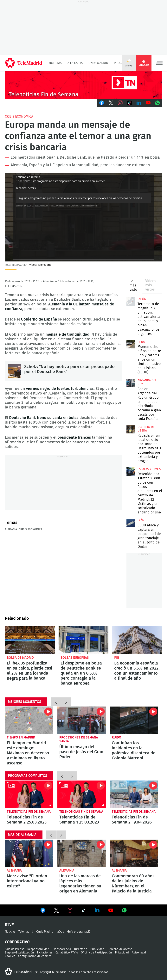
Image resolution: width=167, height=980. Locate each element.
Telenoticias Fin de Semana (29, 812)
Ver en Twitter (56, 911)
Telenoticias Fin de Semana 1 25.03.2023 (82, 794)
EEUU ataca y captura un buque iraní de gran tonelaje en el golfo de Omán (131, 523)
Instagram (120, 103)
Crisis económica (19, 116)
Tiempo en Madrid (21, 737)
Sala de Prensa (15, 949)
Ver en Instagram (70, 910)
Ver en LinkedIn (97, 910)
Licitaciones (45, 953)
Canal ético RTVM (67, 953)
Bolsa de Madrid (20, 658)
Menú (159, 63)
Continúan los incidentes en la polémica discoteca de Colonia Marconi (134, 720)
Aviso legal (139, 953)
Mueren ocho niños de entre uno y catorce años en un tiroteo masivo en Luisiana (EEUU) (131, 344)
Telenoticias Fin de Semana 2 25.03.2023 (29, 794)
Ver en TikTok (84, 911)
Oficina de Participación (96, 953)
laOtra (60, 932)
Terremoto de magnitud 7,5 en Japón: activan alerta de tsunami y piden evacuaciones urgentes (131, 301)
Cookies (10, 956)
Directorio (81, 949)
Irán (141, 520)
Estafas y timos (149, 469)
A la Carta (75, 63)
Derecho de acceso (120, 949)
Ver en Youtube (111, 910)
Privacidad (122, 953)
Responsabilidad (38, 949)
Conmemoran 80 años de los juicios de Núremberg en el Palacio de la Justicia (134, 853)
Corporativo (17, 942)
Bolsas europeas (75, 658)
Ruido (116, 737)
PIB (117, 658)
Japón (142, 299)
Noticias (55, 63)
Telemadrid (26, 932)
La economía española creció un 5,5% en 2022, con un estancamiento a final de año (137, 640)
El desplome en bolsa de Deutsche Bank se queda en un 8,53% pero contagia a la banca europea (83, 640)
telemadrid (18, 972)
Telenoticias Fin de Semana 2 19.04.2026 (134, 794)
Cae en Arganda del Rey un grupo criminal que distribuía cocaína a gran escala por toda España (131, 383)
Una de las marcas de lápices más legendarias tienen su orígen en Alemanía (82, 853)
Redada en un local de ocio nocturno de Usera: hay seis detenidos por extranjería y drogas (131, 429)
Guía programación (80, 932)
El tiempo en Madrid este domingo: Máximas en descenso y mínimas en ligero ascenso (29, 720)
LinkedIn (139, 103)
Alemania (11, 530)
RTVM (10, 925)
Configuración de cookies (35, 956)
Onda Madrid (98, 63)
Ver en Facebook (43, 911)
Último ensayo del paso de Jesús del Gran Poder (82, 720)
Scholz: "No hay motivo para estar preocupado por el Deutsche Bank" (15, 371)
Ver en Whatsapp (124, 910)
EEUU (141, 342)
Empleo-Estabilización (19, 953)
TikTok (130, 103)
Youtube (148, 103)
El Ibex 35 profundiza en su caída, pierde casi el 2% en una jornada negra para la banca (30, 640)
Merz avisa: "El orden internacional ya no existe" (29, 853)
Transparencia (62, 949)
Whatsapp (157, 103)
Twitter (111, 103)
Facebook (102, 103)
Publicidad (97, 949)
